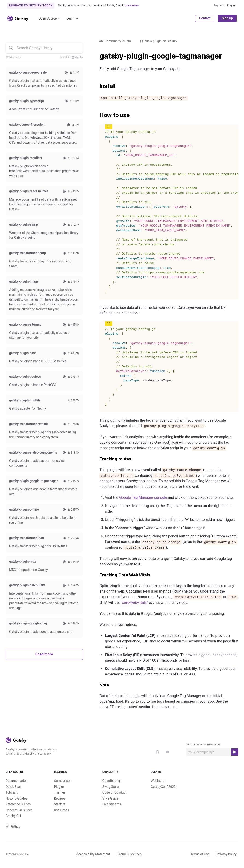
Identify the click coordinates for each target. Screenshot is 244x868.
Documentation (17, 781)
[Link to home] (18, 18)
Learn (73, 18)
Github (13, 826)
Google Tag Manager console (143, 498)
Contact (205, 18)
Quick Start (13, 787)
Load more (44, 654)
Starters (60, 804)
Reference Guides (18, 804)
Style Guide (110, 798)
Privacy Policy (227, 854)
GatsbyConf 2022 (163, 787)
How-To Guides (16, 798)
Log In (231, 6)
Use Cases (61, 810)
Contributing (111, 781)
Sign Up (227, 18)
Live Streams (112, 804)
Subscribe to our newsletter (203, 744)
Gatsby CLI (13, 816)
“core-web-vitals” (134, 603)
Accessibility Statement (93, 854)
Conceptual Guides (19, 810)
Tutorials (12, 792)
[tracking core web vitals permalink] (97, 575)
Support (219, 6)
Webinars (157, 781)
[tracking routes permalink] (97, 459)
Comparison (63, 781)
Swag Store (111, 787)
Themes (60, 792)
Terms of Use (200, 854)
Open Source (50, 18)
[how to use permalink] (97, 115)
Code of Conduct (115, 792)
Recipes (60, 798)
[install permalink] (97, 86)
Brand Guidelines (129, 854)
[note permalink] (97, 685)
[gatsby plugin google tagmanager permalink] (97, 56)
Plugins (59, 787)
